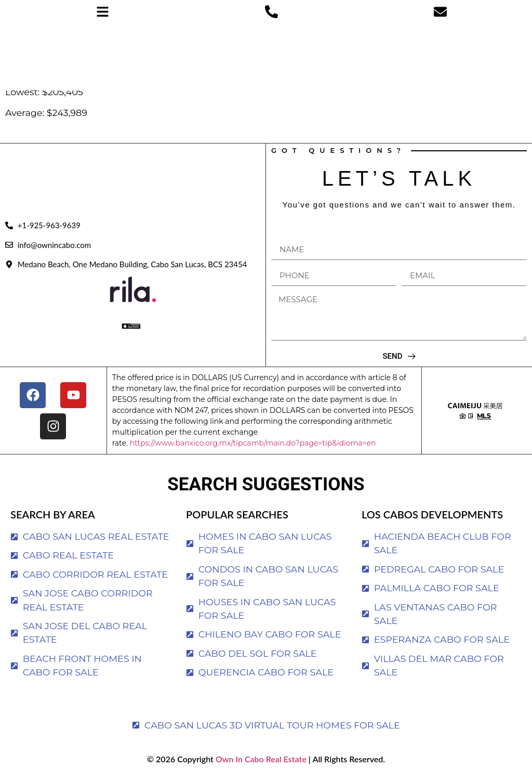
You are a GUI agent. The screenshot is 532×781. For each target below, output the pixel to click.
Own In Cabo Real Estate (260, 759)
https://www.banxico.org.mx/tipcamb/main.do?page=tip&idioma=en (253, 443)
